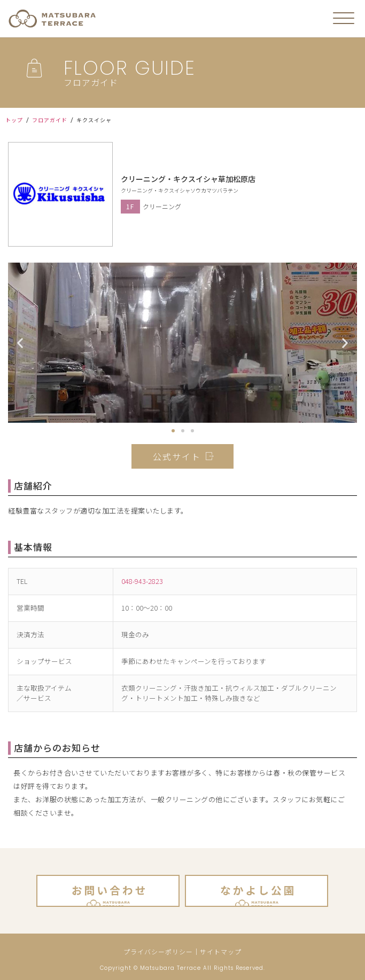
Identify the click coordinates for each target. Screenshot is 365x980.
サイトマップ (221, 951)
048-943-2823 (142, 581)
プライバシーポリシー (158, 951)
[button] (173, 431)
